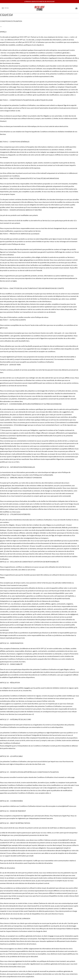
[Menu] (5, 8)
